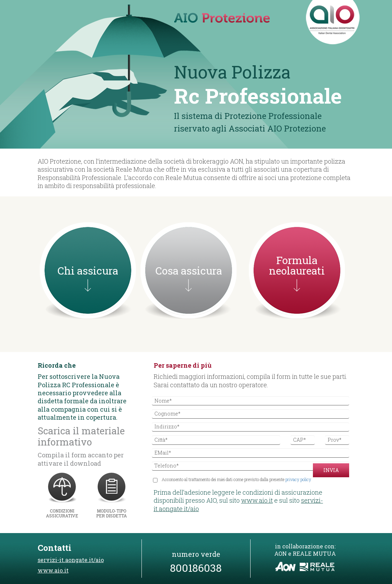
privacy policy (298, 479)
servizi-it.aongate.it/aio (71, 560)
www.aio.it (257, 500)
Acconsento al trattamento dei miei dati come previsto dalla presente (233, 480)
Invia (331, 470)
